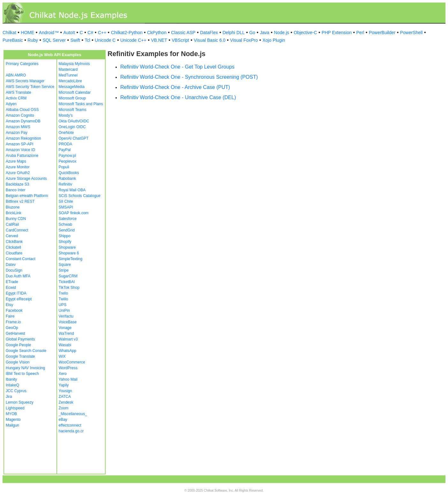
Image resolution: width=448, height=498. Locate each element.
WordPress (68, 368)
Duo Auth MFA (18, 276)
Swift (75, 40)
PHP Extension (337, 33)
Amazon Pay (17, 133)
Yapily (64, 385)
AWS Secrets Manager (25, 81)
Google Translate (20, 356)
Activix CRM (16, 98)
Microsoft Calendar (75, 92)
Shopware (67, 247)
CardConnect (17, 230)
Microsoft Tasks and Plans (81, 104)
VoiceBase (68, 322)
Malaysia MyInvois (74, 64)
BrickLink (14, 213)
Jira (9, 397)
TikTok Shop (69, 288)
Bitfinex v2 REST (20, 201)
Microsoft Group (72, 98)
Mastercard (68, 70)
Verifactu (66, 316)
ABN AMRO (16, 75)
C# (90, 33)
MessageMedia (72, 87)
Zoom (64, 408)
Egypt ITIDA (16, 293)
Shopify (65, 242)
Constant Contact (21, 259)
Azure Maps (16, 161)
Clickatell (13, 247)
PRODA (66, 144)
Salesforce (68, 219)
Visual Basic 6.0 (209, 40)
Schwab (66, 224)
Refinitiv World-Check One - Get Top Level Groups (177, 67)
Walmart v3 (68, 339)
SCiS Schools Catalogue (80, 196)
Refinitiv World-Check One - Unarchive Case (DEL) (178, 97)
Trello (63, 293)
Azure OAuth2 (18, 173)
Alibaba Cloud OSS (22, 110)
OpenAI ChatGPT (74, 138)
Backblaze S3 (17, 184)
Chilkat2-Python (127, 33)
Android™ (49, 33)
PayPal (65, 150)
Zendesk (66, 402)
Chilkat (9, 33)
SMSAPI (66, 207)
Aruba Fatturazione (22, 156)
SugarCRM (68, 276)
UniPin (64, 311)
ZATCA (65, 397)
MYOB (11, 414)
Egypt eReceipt (19, 299)
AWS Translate (19, 92)
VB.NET (159, 40)
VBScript (180, 40)
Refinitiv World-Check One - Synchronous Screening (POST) (189, 77)
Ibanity (11, 379)
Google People (18, 345)
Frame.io (13, 322)
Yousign (65, 391)
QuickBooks (69, 173)
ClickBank (14, 242)
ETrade (12, 282)
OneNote (66, 133)
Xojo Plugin (274, 40)
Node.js (282, 33)
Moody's (66, 115)
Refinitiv (66, 184)
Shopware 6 (69, 253)
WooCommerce (72, 362)
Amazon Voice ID (20, 150)
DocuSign (14, 270)
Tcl (87, 40)
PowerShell (411, 33)
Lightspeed (15, 408)
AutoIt (69, 33)
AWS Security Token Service (30, 87)
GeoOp (12, 328)
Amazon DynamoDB (23, 121)
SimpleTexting (71, 259)
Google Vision (18, 362)
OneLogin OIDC (72, 127)
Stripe (64, 270)
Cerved (12, 236)
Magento (13, 420)
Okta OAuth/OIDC (74, 121)
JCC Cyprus (16, 391)
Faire (10, 316)
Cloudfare (14, 253)
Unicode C (105, 40)
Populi (64, 167)
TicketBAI (67, 282)
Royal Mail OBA (72, 190)
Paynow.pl (67, 156)
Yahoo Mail (68, 379)
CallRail (12, 224)
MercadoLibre (70, 81)
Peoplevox (68, 161)
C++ (102, 33)
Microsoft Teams (73, 110)
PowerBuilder (382, 33)
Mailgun (12, 425)
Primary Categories (22, 64)
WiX (62, 356)
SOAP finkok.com (74, 213)
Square (65, 265)
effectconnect (70, 425)
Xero (63, 374)
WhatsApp (67, 351)
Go (252, 33)
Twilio (63, 299)
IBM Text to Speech (22, 374)
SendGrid (67, 230)
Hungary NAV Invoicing (25, 368)
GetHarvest (15, 333)
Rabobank (67, 179)
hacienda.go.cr (71, 431)
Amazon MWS (18, 127)
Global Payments (20, 339)
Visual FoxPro (244, 40)
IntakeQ (12, 385)
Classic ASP (183, 33)
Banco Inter (15, 190)
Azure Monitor (18, 167)
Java (265, 33)
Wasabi (65, 345)
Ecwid (11, 288)
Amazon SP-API (20, 144)
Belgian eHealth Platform (27, 196)
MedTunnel (68, 75)
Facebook (14, 311)
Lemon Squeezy (20, 402)
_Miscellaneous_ (73, 414)
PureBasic (13, 40)
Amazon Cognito (20, 115)
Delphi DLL (233, 33)
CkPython (157, 33)
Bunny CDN (16, 219)
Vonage (65, 328)
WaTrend (66, 333)
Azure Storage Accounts (26, 179)
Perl (360, 33)
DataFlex (209, 33)
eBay (63, 420)
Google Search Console (26, 351)
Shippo (65, 236)
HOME (27, 33)
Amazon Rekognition (23, 138)
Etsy (9, 305)
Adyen (11, 104)
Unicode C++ (133, 40)
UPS (63, 305)
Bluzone (13, 207)
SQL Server (54, 40)
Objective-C (305, 33)
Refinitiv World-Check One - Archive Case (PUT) (175, 87)
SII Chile (66, 201)
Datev (11, 265)
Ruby (33, 40)
